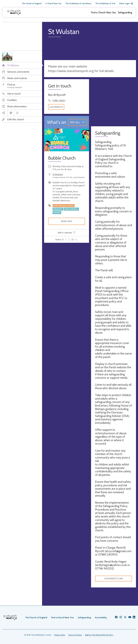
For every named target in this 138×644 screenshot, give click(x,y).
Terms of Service (75, 635)
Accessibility (101, 617)
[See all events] (78, 122)
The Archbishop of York (105, 3)
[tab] (67, 233)
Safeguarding (125, 12)
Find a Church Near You (103, 12)
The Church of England (32, 3)
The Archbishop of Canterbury (78, 3)
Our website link (114, 579)
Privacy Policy (60, 635)
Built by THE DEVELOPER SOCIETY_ (99, 635)
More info (67, 221)
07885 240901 (59, 101)
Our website (56, 107)
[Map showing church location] (114, 102)
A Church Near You (53, 3)
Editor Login (126, 4)
